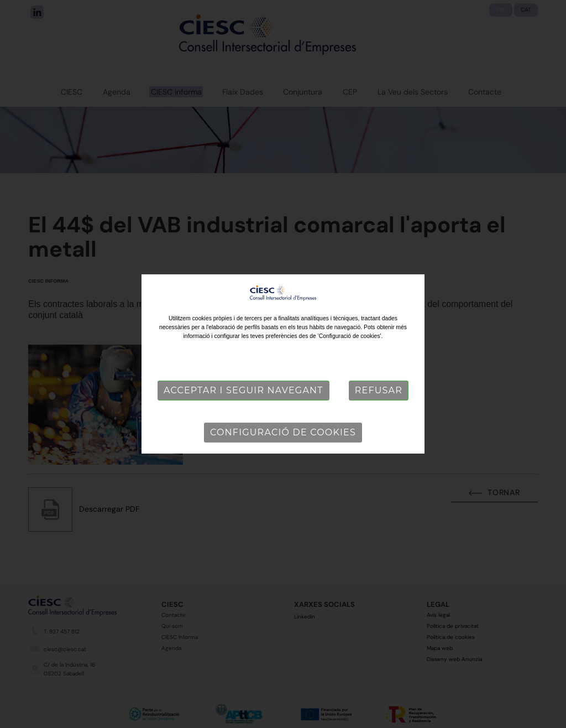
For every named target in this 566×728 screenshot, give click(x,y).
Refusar (379, 390)
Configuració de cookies (283, 432)
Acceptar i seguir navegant (243, 390)
